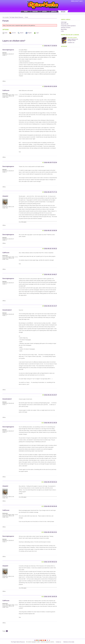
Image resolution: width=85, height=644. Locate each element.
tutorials (35, 11)
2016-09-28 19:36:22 (51, 249)
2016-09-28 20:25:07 (51, 395)
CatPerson (6, 90)
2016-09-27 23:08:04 (51, 46)
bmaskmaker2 (7, 310)
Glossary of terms (66, 28)
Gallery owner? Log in (77, 1)
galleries (54, 11)
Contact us (58, 642)
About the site (65, 24)
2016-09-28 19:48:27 (51, 274)
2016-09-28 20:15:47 (51, 306)
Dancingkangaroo (8, 50)
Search (22, 33)
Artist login (64, 22)
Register (30, 33)
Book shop (64, 29)
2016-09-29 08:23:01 (51, 532)
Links (62, 31)
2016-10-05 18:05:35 (51, 597)
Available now (71, 42)
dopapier (5, 196)
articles (44, 11)
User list (14, 33)
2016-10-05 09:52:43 (51, 562)
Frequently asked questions (68, 26)
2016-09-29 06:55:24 (51, 482)
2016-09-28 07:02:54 (51, 162)
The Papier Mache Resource (16, 17)
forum (63, 12)
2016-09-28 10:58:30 (51, 231)
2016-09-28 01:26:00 (51, 86)
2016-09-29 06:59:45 (51, 506)
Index (6, 33)
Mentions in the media (69, 642)
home (26, 11)
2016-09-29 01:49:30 (51, 423)
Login (37, 33)
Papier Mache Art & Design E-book (73, 40)
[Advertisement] (68, 73)
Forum (26, 17)
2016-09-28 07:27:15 (51, 192)
